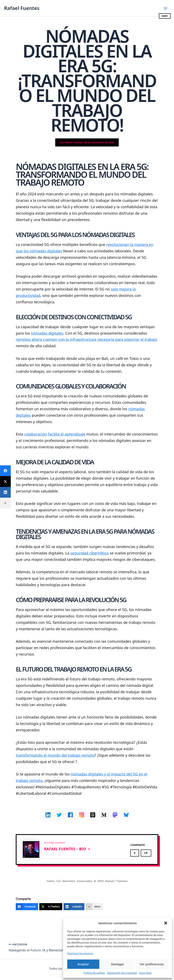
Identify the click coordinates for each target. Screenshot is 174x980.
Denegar (118, 964)
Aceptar (83, 964)
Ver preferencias (152, 964)
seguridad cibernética (89, 553)
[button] (166, 923)
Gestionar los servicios (80, 953)
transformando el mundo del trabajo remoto (55, 755)
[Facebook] (27, 907)
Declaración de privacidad (122, 973)
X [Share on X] (135, 853)
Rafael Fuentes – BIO (65, 849)
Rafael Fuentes (22, 8)
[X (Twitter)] (51, 907)
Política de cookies (94, 973)
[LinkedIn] (74, 907)
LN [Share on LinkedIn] (146, 853)
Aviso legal (145, 973)
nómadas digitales (47, 333)
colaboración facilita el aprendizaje (55, 434)
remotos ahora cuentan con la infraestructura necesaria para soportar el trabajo (86, 339)
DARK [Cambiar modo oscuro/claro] (165, 16)
